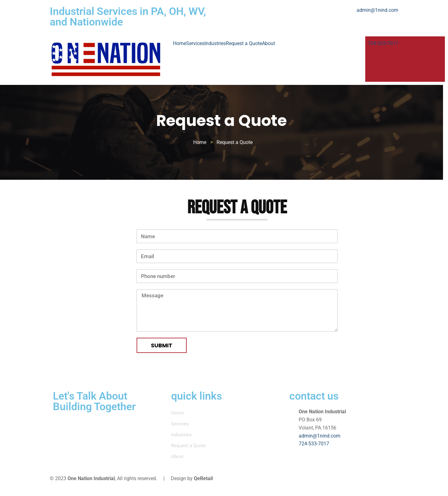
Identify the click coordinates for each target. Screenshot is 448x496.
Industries (215, 43)
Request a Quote (244, 43)
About (268, 43)
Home (180, 43)
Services (195, 43)
